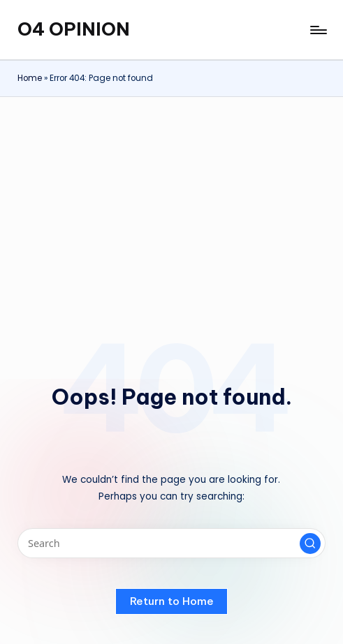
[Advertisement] (171, 202)
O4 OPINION (74, 29)
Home (30, 78)
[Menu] (318, 30)
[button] (310, 544)
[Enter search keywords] (171, 543)
